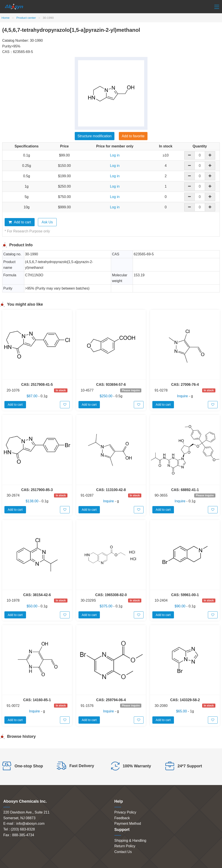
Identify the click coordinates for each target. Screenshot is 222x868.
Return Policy (125, 846)
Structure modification (95, 136)
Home (6, 18)
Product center (26, 18)
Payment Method (128, 824)
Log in (115, 155)
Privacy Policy (125, 812)
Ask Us (47, 222)
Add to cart (20, 222)
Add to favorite (133, 136)
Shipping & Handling (130, 841)
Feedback (122, 818)
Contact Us (123, 852)
